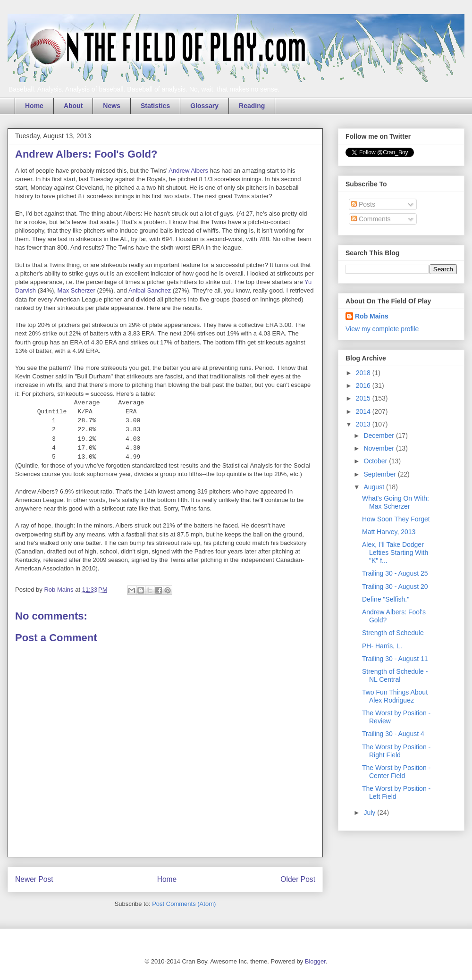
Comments (371, 219)
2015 (364, 398)
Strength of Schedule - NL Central (395, 675)
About (73, 106)
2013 (364, 424)
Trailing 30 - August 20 (395, 586)
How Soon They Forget (396, 519)
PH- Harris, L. (382, 646)
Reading (252, 106)
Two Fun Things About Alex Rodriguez (395, 696)
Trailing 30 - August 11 (395, 659)
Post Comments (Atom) (184, 904)
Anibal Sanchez (150, 290)
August (375, 487)
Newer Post (34, 879)
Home (34, 106)
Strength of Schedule (393, 633)
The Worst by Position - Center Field (396, 772)
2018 (364, 373)
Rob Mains (372, 316)
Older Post (298, 879)
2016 (364, 385)
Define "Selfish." (386, 599)
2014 (364, 411)
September (380, 474)
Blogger (315, 961)
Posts (363, 204)
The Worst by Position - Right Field (396, 751)
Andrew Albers (188, 171)
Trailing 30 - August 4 (393, 734)
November (379, 448)
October (376, 461)
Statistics (155, 106)
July (370, 812)
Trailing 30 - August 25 (395, 573)
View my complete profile (382, 329)
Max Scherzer (76, 290)
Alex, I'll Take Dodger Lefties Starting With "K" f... (395, 553)
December (379, 436)
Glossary (204, 106)
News (112, 106)
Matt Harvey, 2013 (389, 532)
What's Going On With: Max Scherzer (396, 502)
